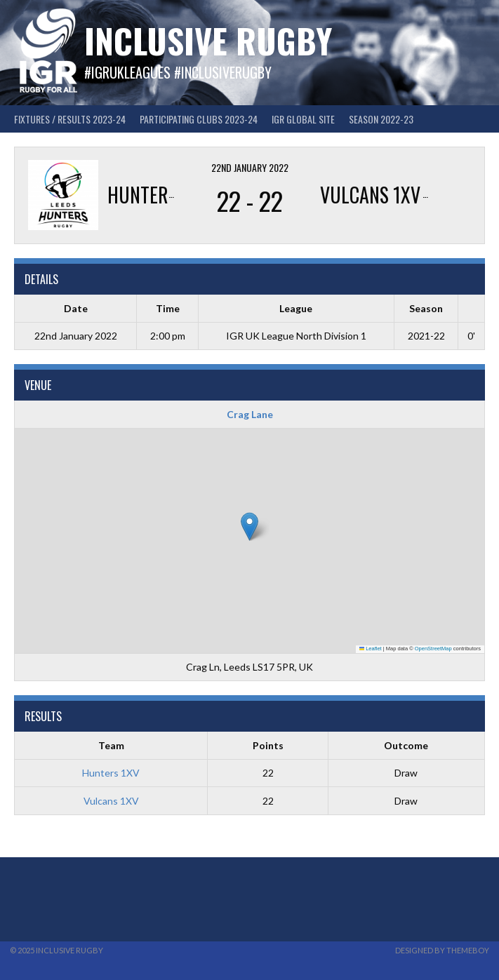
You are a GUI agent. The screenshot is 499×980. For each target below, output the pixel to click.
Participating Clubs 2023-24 (199, 119)
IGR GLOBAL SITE (303, 119)
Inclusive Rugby (208, 40)
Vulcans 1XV (111, 801)
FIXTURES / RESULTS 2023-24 (70, 119)
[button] (250, 526)
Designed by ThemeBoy (442, 950)
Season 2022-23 (381, 119)
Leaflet (371, 649)
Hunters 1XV (111, 773)
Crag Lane (250, 414)
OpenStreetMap (433, 649)
